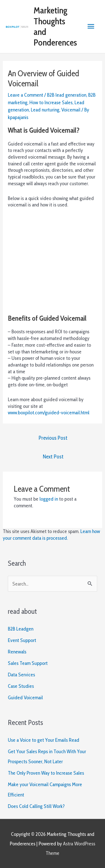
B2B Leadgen (21, 629)
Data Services (21, 675)
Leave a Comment (25, 95)
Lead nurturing (45, 110)
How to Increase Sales (51, 102)
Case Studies (21, 686)
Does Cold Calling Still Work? (36, 806)
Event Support (22, 640)
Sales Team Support (28, 663)
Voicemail (71, 110)
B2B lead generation (67, 95)
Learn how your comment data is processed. (51, 535)
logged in (49, 499)
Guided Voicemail (25, 697)
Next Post (53, 456)
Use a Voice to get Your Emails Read (44, 740)
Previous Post (53, 438)
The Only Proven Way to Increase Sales (46, 773)
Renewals (17, 652)
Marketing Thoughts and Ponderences (55, 26)
